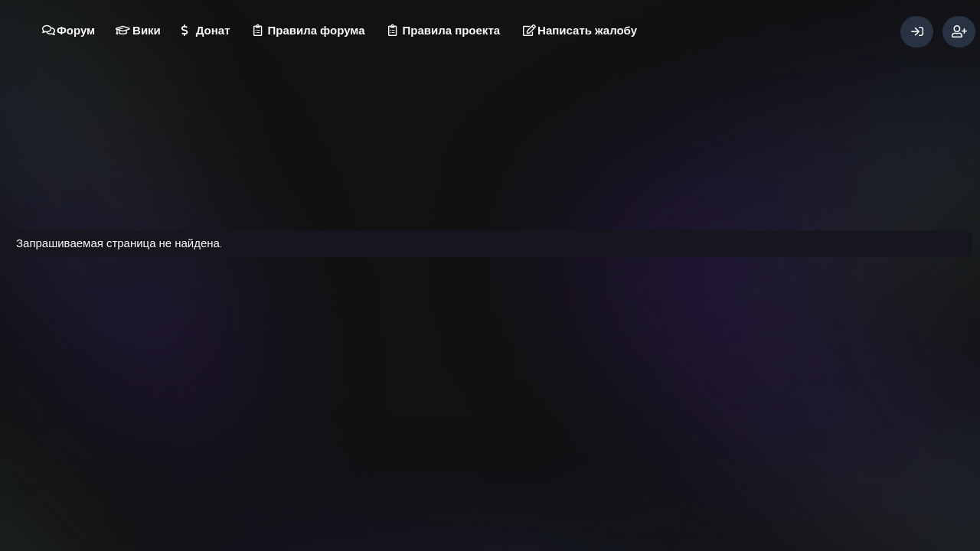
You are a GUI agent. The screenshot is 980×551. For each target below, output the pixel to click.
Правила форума (317, 31)
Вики (147, 31)
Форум (76, 31)
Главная (562, 441)
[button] (100, 23)
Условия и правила (438, 441)
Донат (213, 31)
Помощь (512, 441)
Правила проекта (452, 31)
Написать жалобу (587, 31)
